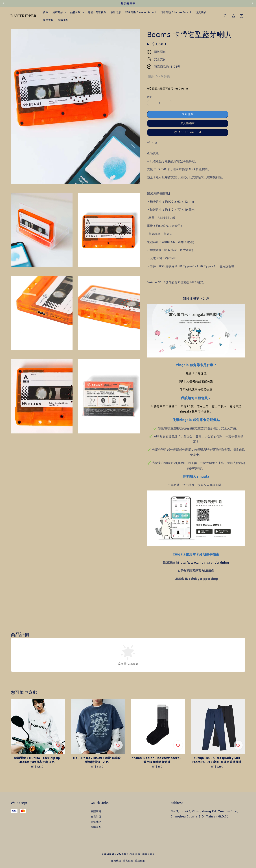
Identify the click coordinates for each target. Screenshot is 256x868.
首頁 (46, 12)
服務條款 (116, 861)
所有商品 (58, 12)
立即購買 (188, 114)
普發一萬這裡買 (97, 12)
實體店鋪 (96, 811)
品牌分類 (75, 12)
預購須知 (63, 20)
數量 (149, 97)
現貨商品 (201, 12)
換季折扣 (48, 20)
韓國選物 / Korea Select (141, 12)
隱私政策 (128, 861)
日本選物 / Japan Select (176, 12)
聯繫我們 (96, 822)
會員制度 (96, 816)
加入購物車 (188, 123)
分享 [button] (152, 143)
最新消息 (116, 12)
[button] (226, 16)
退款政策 (140, 861)
